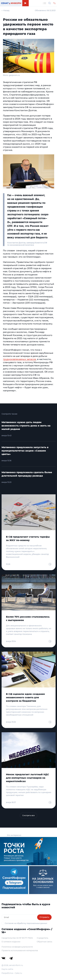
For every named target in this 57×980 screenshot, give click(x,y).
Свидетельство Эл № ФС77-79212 (17, 938)
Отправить (44, 917)
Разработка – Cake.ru (12, 973)
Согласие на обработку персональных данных (26, 923)
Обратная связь (44, 942)
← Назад (5, 10)
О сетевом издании (11, 942)
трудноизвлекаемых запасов (19, 359)
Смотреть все (28, 815)
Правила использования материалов (20, 950)
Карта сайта (7, 969)
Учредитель (42, 938)
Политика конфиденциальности (17, 947)
